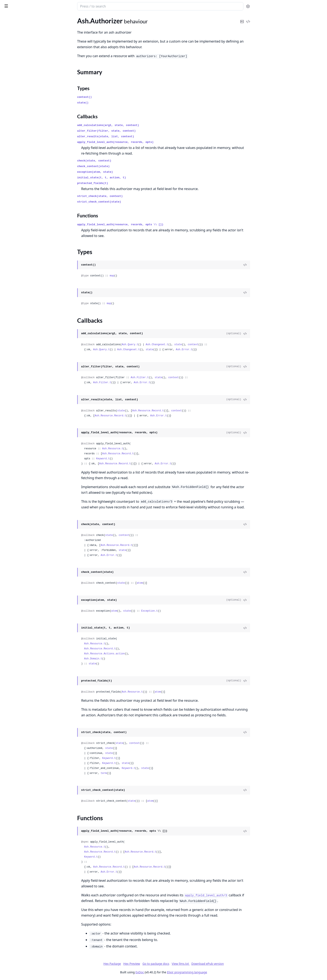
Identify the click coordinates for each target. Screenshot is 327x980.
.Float (7, 710)
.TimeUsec (10, 777)
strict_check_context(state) (130, 202)
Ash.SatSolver (13, 577)
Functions (14, 55)
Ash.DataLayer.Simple (19, 113)
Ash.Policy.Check (15, 63)
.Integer (8, 721)
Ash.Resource (13, 135)
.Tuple (7, 783)
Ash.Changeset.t (188, 345)
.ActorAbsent (13, 274)
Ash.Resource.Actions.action (136, 654)
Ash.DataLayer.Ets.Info (19, 150)
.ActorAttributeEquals (19, 279)
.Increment (11, 405)
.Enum (7, 687)
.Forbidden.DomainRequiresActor (27, 915)
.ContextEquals (14, 302)
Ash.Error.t (215, 350)
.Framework (11, 955)
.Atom (7, 625)
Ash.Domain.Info (15, 161)
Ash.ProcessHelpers (17, 565)
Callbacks (14, 50)
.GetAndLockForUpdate (20, 400)
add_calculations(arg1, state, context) (139, 125)
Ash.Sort (9, 582)
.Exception (10, 899)
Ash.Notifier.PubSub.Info (21, 167)
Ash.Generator (14, 224)
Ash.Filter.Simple (15, 509)
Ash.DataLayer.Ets (16, 101)
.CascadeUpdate (15, 383)
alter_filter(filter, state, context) (138, 131)
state (209, 345)
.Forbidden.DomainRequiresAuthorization (30, 921)
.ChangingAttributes (18, 291)
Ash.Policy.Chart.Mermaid (22, 209)
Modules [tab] (27, 18)
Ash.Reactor (12, 130)
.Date (7, 659)
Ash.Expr (9, 492)
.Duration (10, 676)
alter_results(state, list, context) (137, 137)
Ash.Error (10, 837)
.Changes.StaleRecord (18, 893)
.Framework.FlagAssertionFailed (26, 972)
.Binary (8, 631)
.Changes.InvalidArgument (22, 853)
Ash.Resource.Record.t (179, 411)
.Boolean (9, 636)
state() (114, 103)
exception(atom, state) (126, 172)
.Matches (9, 324)
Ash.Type (9, 619)
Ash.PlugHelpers (15, 560)
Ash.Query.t (161, 345)
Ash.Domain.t (124, 659)
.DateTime (10, 664)
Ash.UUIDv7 (12, 594)
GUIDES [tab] (8, 18)
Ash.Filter (10, 498)
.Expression (11, 308)
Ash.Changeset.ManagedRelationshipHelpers (30, 481)
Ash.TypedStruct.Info (18, 183)
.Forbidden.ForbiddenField (22, 927)
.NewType (10, 749)
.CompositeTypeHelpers (20, 653)
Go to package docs (187, 964)
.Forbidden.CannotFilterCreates (26, 910)
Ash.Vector (11, 605)
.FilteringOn (12, 313)
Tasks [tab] (47, 18)
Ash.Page (10, 543)
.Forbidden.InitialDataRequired (25, 932)
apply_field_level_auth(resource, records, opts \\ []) (152, 225)
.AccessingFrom (14, 257)
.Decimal (9, 670)
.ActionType (11, 268)
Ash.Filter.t (171, 378)
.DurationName (14, 681)
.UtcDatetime (13, 811)
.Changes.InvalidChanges (21, 865)
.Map (7, 732)
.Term (7, 766)
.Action (8, 263)
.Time (7, 772)
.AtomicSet (11, 371)
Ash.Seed (9, 229)
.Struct (8, 760)
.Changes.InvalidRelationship (24, 870)
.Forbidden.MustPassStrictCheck (26, 938)
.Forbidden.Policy (15, 949)
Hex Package (143, 964)
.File (6, 693)
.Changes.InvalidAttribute (21, 859)
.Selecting (10, 353)
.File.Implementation (18, 698)
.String (8, 755)
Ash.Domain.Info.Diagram (21, 198)
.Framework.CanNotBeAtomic (25, 966)
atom (171, 583)
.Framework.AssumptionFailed (25, 960)
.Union (8, 800)
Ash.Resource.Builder (18, 571)
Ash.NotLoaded (14, 532)
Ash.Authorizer (14, 33)
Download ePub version (239, 964)
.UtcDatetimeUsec (16, 817)
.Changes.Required (16, 887)
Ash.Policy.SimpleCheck (20, 74)
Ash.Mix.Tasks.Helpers (19, 526)
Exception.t (181, 611)
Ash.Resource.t (144, 449)
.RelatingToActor (15, 341)
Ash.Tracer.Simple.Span (19, 461)
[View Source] (276, 265)
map (143, 276)
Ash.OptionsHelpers (18, 537)
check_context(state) (125, 166)
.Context (9, 388)
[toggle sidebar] (57, 6)
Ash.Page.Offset (14, 554)
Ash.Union (11, 599)
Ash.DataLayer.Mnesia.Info (22, 155)
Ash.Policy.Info (14, 172)
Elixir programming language (218, 972)
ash (18, 5)
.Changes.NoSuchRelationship (25, 882)
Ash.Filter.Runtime (16, 503)
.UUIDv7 (9, 794)
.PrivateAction (13, 330)
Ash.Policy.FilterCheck (19, 68)
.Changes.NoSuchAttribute (22, 876)
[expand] (58, 34)
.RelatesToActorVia (17, 336)
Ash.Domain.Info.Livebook (22, 204)
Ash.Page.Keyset (15, 549)
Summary (14, 40)
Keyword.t (134, 459)
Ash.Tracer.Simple (15, 455)
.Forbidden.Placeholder (19, 944)
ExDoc (171, 972)
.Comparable (12, 648)
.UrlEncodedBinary (16, 805)
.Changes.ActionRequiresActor (25, 848)
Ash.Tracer (10, 450)
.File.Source (11, 704)
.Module (9, 738)
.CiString (9, 642)
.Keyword (10, 726)
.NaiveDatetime (14, 743)
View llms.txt (212, 964)
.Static (7, 358)
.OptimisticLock (14, 411)
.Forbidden (11, 904)
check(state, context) (126, 161)
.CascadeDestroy (15, 377)
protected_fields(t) (124, 183)
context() (116, 97)
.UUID (8, 788)
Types (11, 45)
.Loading (9, 319)
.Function (10, 715)
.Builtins (9, 87)
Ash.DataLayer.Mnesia (19, 107)
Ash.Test (9, 235)
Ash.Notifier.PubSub (18, 118)
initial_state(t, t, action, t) (133, 178)
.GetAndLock (12, 394)
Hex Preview (163, 964)
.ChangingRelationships (20, 296)
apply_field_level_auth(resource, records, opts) (147, 142)
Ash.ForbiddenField (17, 520)
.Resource (10, 347)
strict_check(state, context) (131, 196)
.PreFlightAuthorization (20, 435)
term (135, 773)
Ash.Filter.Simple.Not (18, 515)
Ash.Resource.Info (16, 178)
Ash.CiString (12, 487)
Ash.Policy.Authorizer (18, 124)
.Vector (8, 822)
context (224, 345)
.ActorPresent (13, 285)
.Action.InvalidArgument (21, 842)
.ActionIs (9, 424)
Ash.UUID (10, 588)
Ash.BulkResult (14, 475)
